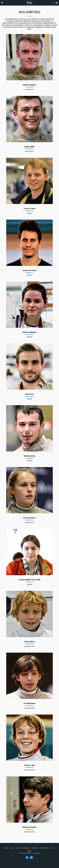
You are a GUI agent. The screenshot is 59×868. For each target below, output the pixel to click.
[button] (2, 3)
